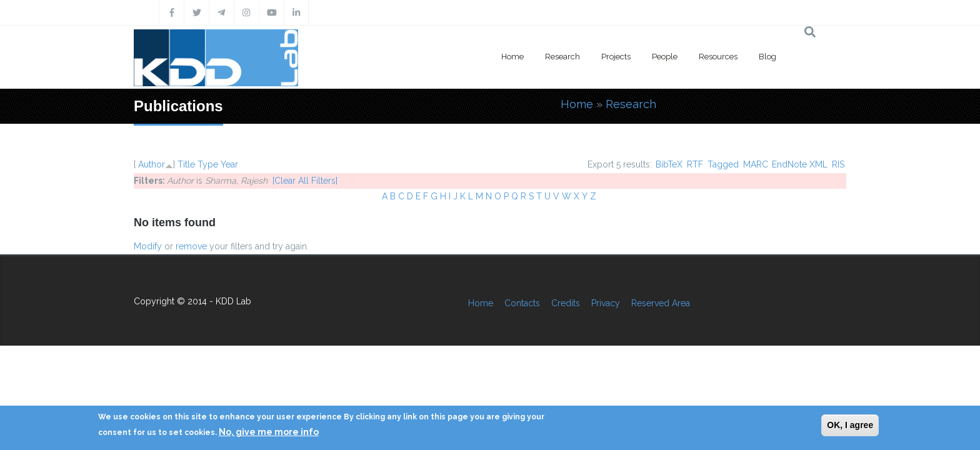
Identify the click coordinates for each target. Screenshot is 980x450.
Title (186, 164)
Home (512, 57)
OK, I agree (850, 425)
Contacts (522, 303)
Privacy (606, 303)
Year (229, 164)
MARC (756, 164)
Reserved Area (661, 303)
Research (562, 57)
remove (191, 246)
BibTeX (669, 164)
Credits (566, 303)
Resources (718, 57)
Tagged (723, 164)
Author (152, 164)
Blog (767, 57)
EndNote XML (800, 164)
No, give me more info (269, 432)
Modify (148, 246)
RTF (695, 164)
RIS (838, 164)
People (665, 57)
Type (208, 164)
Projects (616, 57)
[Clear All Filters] (305, 181)
